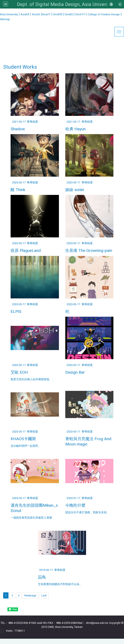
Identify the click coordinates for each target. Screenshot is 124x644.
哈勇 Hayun (75, 129)
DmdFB (58, 14)
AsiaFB (25, 14)
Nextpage (30, 595)
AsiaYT (46, 14)
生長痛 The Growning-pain (89, 250)
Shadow (18, 129)
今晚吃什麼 (75, 505)
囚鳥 (42, 577)
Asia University (9, 14)
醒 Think (18, 190)
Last (44, 595)
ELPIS (16, 311)
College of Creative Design (104, 14)
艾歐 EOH (19, 372)
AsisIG (36, 14)
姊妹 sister (75, 190)
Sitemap (5, 19)
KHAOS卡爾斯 (23, 439)
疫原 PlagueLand (26, 250)
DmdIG (69, 14)
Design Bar (75, 372)
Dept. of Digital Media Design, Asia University (65, 4)
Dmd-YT (81, 14)
